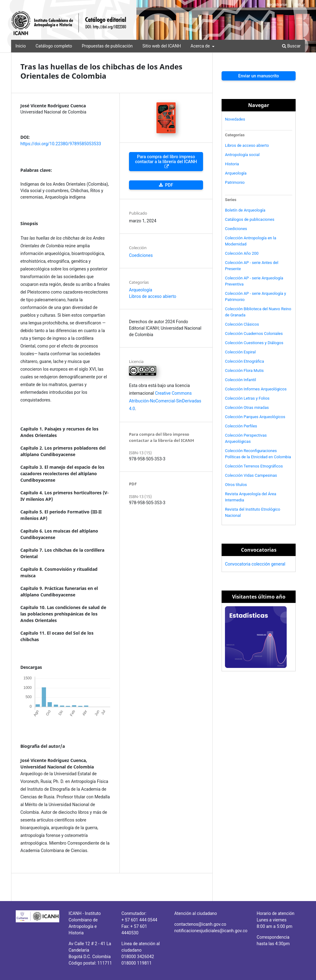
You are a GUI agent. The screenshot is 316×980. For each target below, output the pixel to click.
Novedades (235, 119)
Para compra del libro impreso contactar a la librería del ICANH (166, 159)
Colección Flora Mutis (244, 371)
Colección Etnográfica (245, 361)
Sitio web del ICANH (162, 46)
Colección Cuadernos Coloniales (254, 334)
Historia (232, 164)
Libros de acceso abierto (153, 296)
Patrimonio (235, 182)
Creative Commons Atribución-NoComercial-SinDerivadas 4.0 (165, 401)
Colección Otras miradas (247, 408)
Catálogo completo (54, 46)
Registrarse (277, 4)
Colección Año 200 (242, 253)
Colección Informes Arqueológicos (256, 389)
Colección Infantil (241, 380)
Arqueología (141, 290)
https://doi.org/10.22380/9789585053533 (61, 144)
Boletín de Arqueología (245, 210)
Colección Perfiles (241, 426)
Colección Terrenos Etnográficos (254, 466)
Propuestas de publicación (107, 46)
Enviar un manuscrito (259, 76)
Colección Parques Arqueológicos (255, 417)
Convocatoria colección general (255, 564)
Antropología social (242, 155)
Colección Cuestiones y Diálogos (254, 343)
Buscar (291, 46)
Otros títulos (236, 485)
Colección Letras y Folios (247, 398)
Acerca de (201, 46)
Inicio (21, 46)
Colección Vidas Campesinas (251, 475)
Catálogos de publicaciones (250, 219)
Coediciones (141, 255)
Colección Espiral (240, 352)
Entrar (300, 4)
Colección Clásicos (242, 324)
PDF (169, 185)
